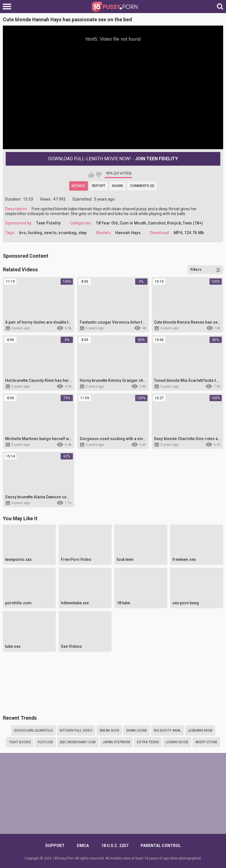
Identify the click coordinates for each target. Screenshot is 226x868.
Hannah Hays (128, 233)
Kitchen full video (76, 730)
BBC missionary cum (78, 742)
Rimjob (174, 223)
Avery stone (206, 742)
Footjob (45, 742)
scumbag (67, 233)
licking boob (177, 742)
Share (118, 186)
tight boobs (20, 742)
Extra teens (148, 742)
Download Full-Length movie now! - (113, 159)
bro (22, 233)
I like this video (91, 175)
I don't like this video (99, 175)
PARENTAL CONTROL (161, 846)
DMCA (83, 846)
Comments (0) (142, 186)
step (83, 233)
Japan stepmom (116, 742)
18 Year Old (107, 223)
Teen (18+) (193, 223)
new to (50, 233)
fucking (35, 233)
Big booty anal (168, 730)
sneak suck (109, 730)
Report (99, 186)
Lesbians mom (200, 730)
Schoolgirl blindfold (33, 730)
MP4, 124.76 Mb (189, 233)
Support (55, 846)
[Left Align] (8, 7)
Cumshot (157, 223)
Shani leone (137, 730)
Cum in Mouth (133, 223)
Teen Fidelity (48, 223)
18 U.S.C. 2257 (115, 846)
